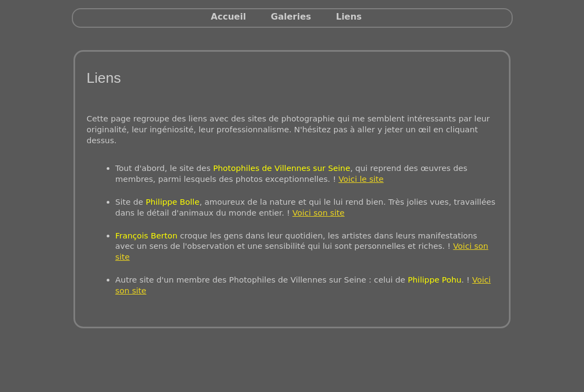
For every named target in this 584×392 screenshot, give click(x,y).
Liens (349, 17)
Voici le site (361, 179)
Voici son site (318, 213)
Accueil (228, 17)
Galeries (291, 17)
